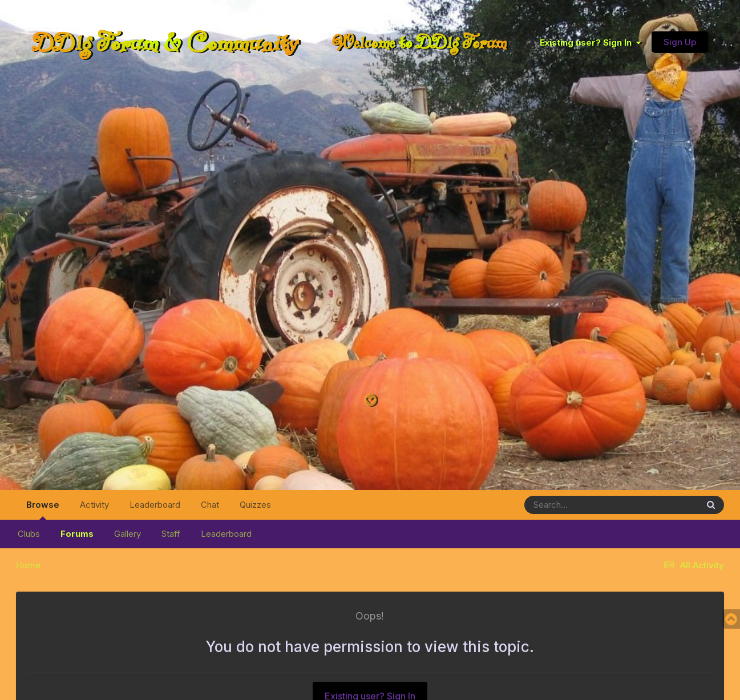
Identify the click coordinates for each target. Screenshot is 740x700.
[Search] (580, 505)
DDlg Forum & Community (165, 42)
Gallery (128, 534)
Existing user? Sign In (590, 43)
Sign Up (680, 42)
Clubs (29, 534)
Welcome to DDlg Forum (419, 42)
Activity (94, 505)
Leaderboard (226, 534)
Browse (43, 509)
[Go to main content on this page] (370, 401)
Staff (171, 534)
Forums (77, 534)
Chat (210, 505)
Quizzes (255, 505)
